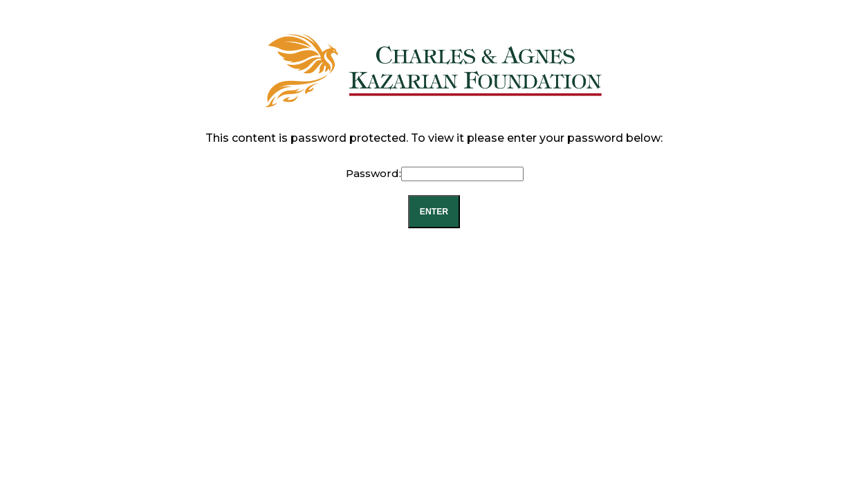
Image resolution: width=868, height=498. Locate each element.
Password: (435, 173)
